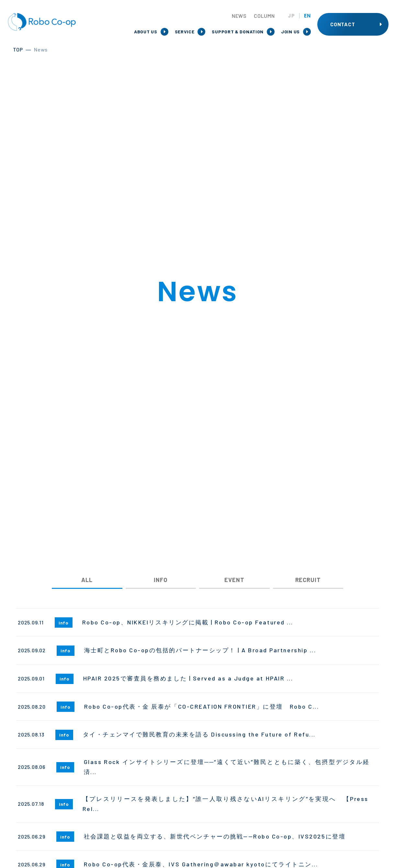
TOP (18, 49)
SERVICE (185, 32)
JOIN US (290, 32)
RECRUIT (308, 580)
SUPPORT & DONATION (238, 32)
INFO (161, 580)
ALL (87, 580)
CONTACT (343, 24)
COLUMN (264, 16)
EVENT (234, 580)
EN (307, 16)
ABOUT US (146, 32)
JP (291, 16)
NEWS (239, 16)
